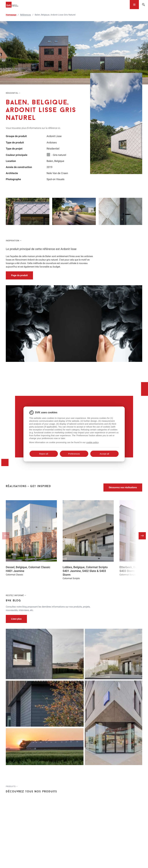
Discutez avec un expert (74, 388)
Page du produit (19, 275)
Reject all (44, 454)
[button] (142, 481)
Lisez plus (16, 564)
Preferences (74, 454)
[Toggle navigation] (134, 5)
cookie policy (92, 442)
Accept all (104, 454)
